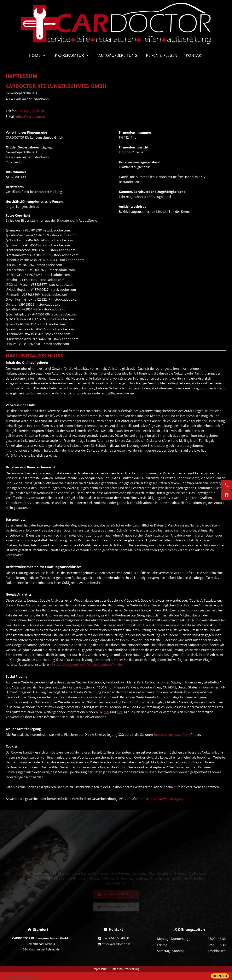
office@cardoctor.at (31, 117)
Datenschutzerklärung (125, 969)
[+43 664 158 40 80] (226, 485)
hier (107, 712)
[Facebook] (226, 495)
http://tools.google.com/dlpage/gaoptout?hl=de (87, 665)
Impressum (100, 969)
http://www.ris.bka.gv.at (167, 799)
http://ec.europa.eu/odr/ (172, 735)
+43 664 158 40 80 (31, 111)
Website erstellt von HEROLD (20, 975)
